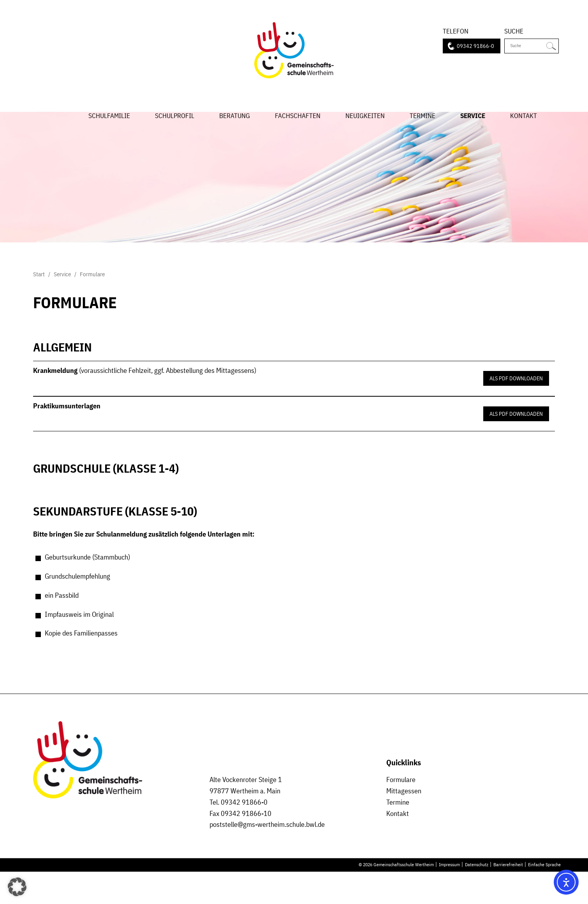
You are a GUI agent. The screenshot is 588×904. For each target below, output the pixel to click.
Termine (423, 130)
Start (57, 122)
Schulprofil (175, 130)
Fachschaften (298, 130)
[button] (17, 887)
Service (473, 130)
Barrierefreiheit (508, 897)
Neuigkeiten (365, 130)
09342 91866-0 (475, 47)
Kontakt (524, 130)
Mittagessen (404, 823)
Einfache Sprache (544, 897)
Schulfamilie (109, 130)
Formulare (401, 812)
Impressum (449, 897)
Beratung (235, 130)
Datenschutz (477, 897)
